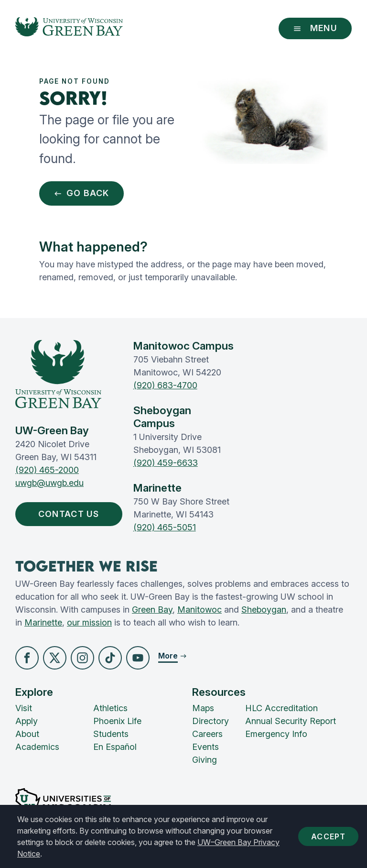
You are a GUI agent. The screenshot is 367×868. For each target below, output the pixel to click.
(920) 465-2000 (47, 470)
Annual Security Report (291, 721)
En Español (115, 747)
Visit (24, 709)
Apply (27, 721)
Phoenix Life (117, 721)
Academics (37, 747)
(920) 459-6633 (166, 463)
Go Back (81, 193)
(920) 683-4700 (165, 385)
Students (111, 734)
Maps (203, 709)
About (27, 734)
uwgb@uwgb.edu (49, 483)
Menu (315, 28)
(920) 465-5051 (165, 527)
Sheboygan (264, 610)
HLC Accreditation (281, 709)
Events (205, 747)
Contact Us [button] (71, 514)
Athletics (110, 709)
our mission (89, 622)
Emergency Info (276, 734)
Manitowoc (200, 610)
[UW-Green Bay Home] (69, 28)
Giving (205, 760)
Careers (207, 734)
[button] (27, 658)
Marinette (43, 622)
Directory (210, 721)
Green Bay (152, 610)
